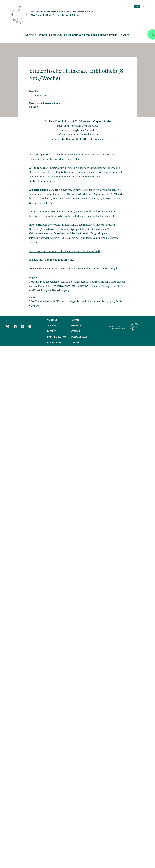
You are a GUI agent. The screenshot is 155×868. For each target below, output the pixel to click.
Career (125, 35)
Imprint (51, 331)
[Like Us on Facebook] (16, 326)
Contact (52, 320)
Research (57, 35)
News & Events (109, 35)
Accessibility (55, 342)
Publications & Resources (81, 35)
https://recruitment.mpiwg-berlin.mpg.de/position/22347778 (64, 251)
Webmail (75, 331)
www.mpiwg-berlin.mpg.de (102, 269)
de (144, 6)
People (43, 35)
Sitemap (52, 325)
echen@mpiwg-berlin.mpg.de (71, 286)
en (137, 6)
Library (33, 107)
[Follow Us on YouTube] (30, 326)
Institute (30, 35)
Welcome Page (79, 337)
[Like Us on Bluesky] (8, 326)
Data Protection (57, 337)
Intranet (76, 325)
